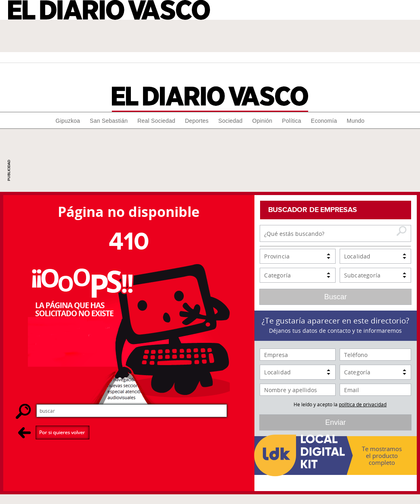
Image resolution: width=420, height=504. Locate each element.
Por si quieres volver (54, 432)
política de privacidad (363, 404)
